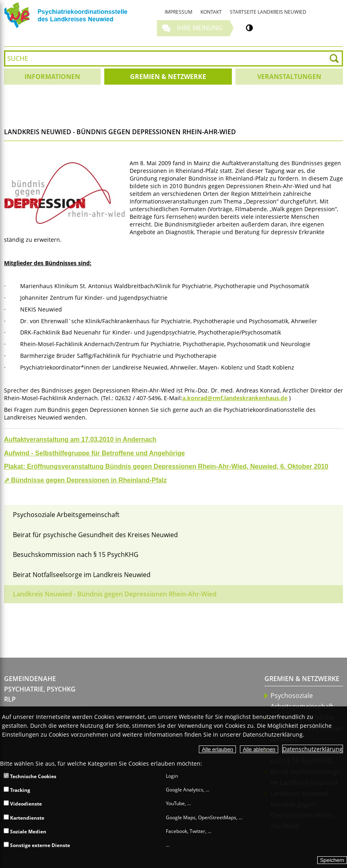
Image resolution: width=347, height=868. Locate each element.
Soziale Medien (25, 832)
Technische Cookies (30, 776)
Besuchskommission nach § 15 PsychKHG (76, 554)
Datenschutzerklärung (313, 749)
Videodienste (23, 804)
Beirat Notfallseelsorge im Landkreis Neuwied (82, 575)
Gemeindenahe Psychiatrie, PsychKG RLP (40, 689)
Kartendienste (24, 818)
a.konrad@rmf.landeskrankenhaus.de (235, 398)
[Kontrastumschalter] (249, 28)
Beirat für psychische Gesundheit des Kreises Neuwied (95, 535)
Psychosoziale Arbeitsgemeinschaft (66, 515)
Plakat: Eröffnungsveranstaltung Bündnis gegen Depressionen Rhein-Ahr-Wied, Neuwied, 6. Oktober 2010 (166, 466)
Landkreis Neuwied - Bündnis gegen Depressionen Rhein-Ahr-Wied (115, 594)
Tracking (17, 790)
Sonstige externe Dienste (37, 845)
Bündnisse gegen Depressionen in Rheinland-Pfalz (89, 480)
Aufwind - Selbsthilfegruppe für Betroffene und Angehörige (94, 453)
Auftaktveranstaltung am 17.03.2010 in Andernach (80, 439)
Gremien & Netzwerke (302, 679)
